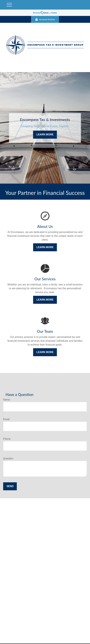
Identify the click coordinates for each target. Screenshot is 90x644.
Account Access (45, 19)
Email (6, 419)
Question (8, 458)
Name (7, 400)
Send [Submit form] (10, 486)
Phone (7, 439)
